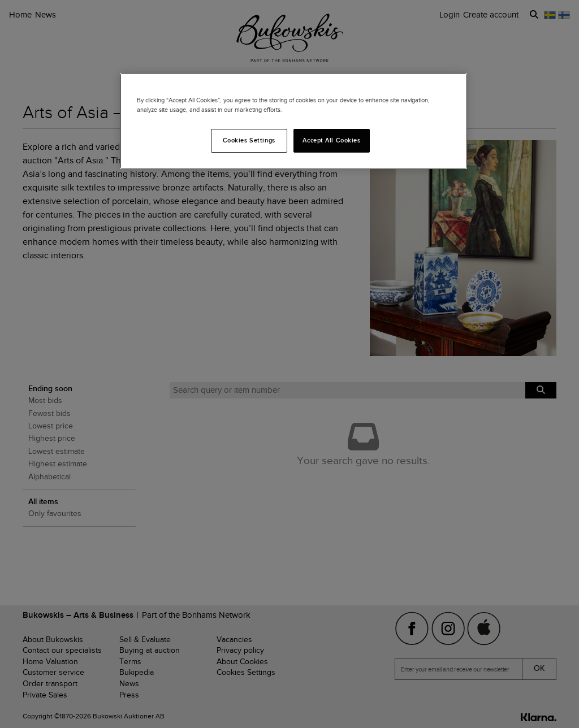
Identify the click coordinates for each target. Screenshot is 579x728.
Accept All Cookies (331, 140)
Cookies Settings (249, 140)
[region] (293, 121)
